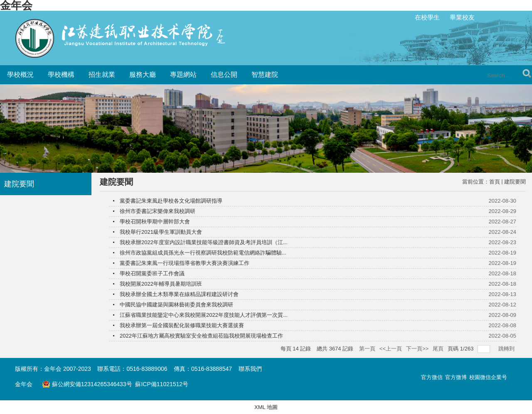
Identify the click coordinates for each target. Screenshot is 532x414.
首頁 (495, 182)
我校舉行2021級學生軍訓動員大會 (161, 232)
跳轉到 (507, 349)
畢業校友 (462, 17)
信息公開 (224, 75)
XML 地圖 (266, 407)
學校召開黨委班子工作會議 (152, 273)
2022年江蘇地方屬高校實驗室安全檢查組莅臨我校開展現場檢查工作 (201, 336)
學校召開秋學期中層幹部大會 (155, 222)
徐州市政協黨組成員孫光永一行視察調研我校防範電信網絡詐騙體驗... (203, 253)
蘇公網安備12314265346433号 (87, 384)
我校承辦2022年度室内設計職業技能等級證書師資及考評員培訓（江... (204, 242)
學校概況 (20, 75)
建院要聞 (515, 182)
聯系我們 (250, 369)
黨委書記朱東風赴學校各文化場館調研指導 (171, 201)
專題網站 (183, 75)
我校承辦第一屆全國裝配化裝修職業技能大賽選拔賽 (182, 325)
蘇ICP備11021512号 (162, 384)
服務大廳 (143, 75)
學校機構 (61, 75)
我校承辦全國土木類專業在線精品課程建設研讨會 (179, 294)
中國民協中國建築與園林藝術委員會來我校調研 (176, 305)
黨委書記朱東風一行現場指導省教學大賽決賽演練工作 (185, 263)
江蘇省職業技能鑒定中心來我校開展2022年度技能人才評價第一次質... (204, 315)
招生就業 (102, 75)
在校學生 (427, 17)
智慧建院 (265, 75)
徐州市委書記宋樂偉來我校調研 (158, 211)
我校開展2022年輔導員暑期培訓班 (161, 284)
